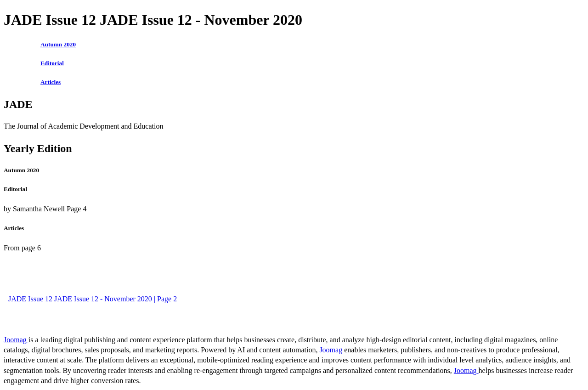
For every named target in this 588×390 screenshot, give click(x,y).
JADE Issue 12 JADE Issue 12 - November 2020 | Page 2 (93, 299)
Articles (51, 82)
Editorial (52, 63)
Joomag (16, 340)
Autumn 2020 (58, 44)
